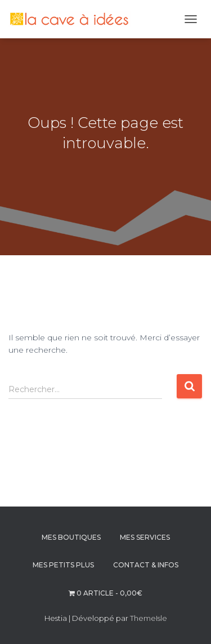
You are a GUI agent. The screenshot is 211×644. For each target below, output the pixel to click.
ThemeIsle (149, 618)
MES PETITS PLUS (63, 565)
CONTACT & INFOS (146, 565)
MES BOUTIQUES (71, 537)
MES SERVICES (145, 537)
